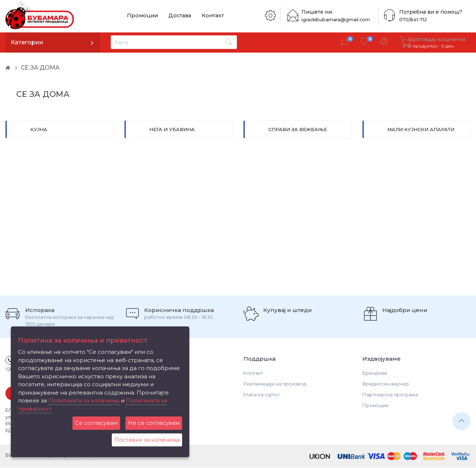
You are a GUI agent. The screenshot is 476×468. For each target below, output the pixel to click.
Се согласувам (96, 423)
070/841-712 (412, 20)
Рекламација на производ (275, 384)
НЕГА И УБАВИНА (172, 129)
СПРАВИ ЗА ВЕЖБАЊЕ (298, 129)
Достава (176, 16)
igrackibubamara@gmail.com (338, 20)
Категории (27, 42)
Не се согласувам (154, 423)
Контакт (206, 16)
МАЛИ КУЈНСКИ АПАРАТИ (421, 129)
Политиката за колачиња (84, 400)
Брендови (375, 373)
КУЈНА (39, 129)
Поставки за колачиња (147, 440)
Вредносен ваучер (386, 384)
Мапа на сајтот (262, 395)
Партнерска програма (390, 395)
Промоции (141, 16)
